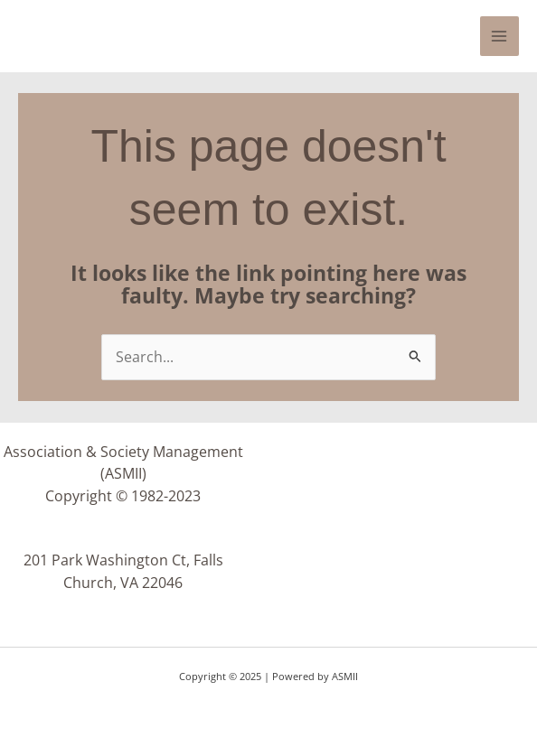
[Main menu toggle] (499, 36)
